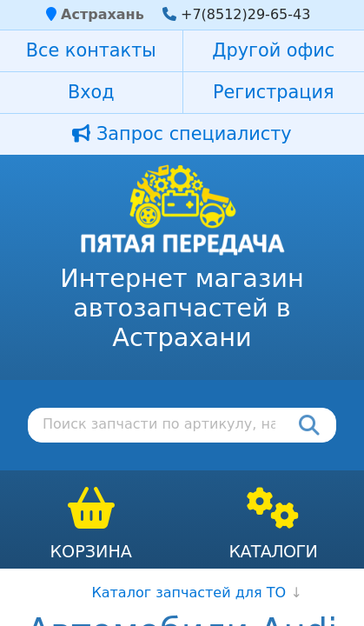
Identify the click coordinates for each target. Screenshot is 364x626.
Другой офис (273, 50)
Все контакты (91, 50)
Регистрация (273, 92)
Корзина (91, 552)
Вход (91, 92)
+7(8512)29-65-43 (245, 14)
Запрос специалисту (182, 134)
